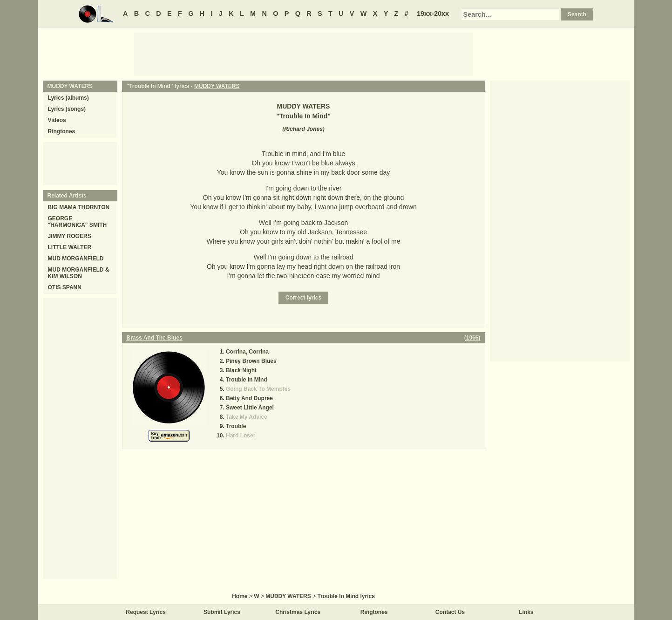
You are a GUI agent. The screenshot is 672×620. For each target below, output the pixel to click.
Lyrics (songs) (67, 109)
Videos (57, 120)
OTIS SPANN (65, 287)
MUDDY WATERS (217, 86)
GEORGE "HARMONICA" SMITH (78, 222)
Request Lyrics (146, 612)
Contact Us (450, 612)
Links (526, 612)
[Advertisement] (304, 54)
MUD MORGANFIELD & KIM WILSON (79, 273)
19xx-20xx (433, 14)
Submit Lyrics (222, 612)
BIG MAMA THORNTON (79, 207)
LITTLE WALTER (70, 247)
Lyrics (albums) (68, 98)
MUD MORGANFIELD (76, 259)
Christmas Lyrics (298, 612)
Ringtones (62, 131)
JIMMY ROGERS (70, 236)
